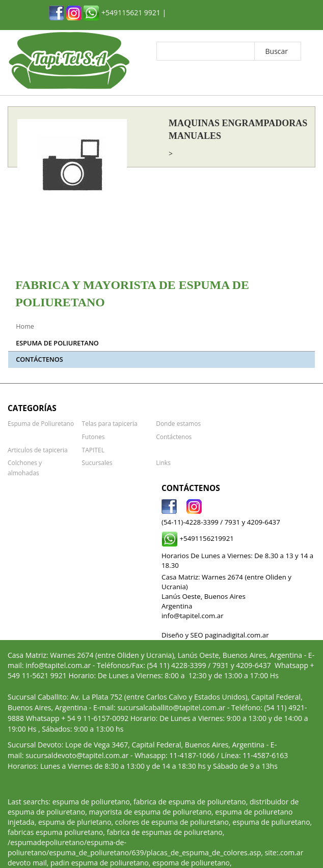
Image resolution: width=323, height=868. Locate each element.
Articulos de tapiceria (37, 449)
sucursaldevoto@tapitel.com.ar (77, 745)
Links (163, 462)
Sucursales (97, 462)
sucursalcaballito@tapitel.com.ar (171, 697)
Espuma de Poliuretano (57, 343)
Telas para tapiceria (110, 423)
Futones (93, 436)
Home (25, 326)
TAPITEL (93, 449)
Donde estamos (178, 423)
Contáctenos (39, 359)
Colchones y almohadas (41, 462)
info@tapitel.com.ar (58, 655)
